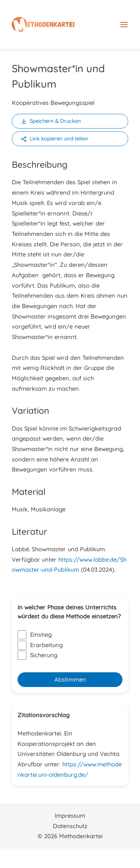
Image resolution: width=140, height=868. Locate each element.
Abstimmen (70, 679)
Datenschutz (70, 826)
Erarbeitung (40, 645)
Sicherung (37, 655)
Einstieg (35, 635)
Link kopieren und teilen (59, 138)
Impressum (70, 816)
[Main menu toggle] (124, 21)
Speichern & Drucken (55, 121)
